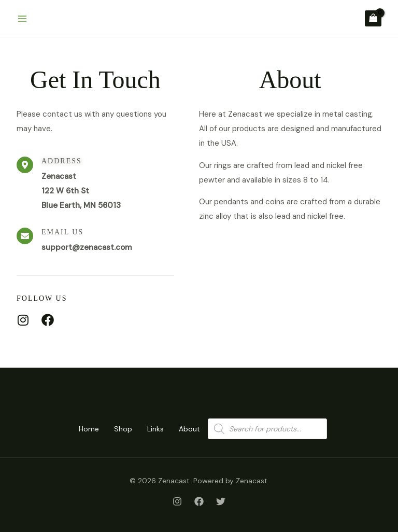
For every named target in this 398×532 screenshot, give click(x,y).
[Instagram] (177, 501)
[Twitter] (221, 501)
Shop (123, 429)
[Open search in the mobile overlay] (271, 429)
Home (87, 429)
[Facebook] (199, 501)
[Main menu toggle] (22, 18)
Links (157, 429)
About (192, 429)
